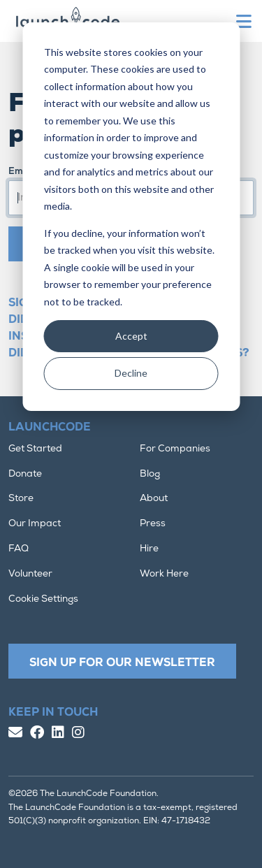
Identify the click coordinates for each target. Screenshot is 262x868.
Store (21, 499)
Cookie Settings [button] (43, 599)
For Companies (175, 449)
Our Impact (35, 524)
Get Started (35, 449)
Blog (150, 474)
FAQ (19, 549)
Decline (131, 373)
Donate (25, 474)
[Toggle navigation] (245, 21)
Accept (131, 336)
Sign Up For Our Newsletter (122, 663)
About (154, 499)
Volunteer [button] (30, 574)
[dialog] (131, 217)
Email (21, 172)
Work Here (164, 574)
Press (153, 524)
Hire (149, 549)
